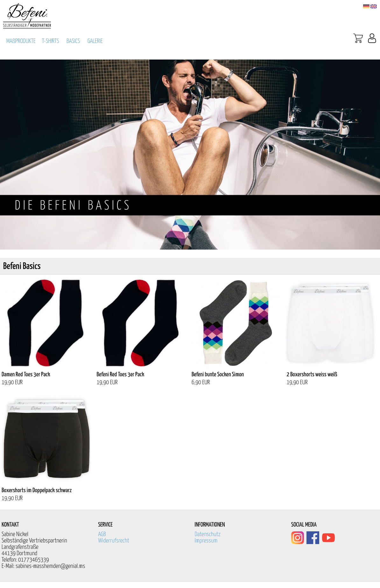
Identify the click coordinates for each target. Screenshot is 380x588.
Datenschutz (208, 534)
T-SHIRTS (51, 41)
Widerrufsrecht (114, 541)
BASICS (73, 41)
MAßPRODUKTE (21, 41)
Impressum (206, 541)
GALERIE (95, 41)
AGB (102, 534)
